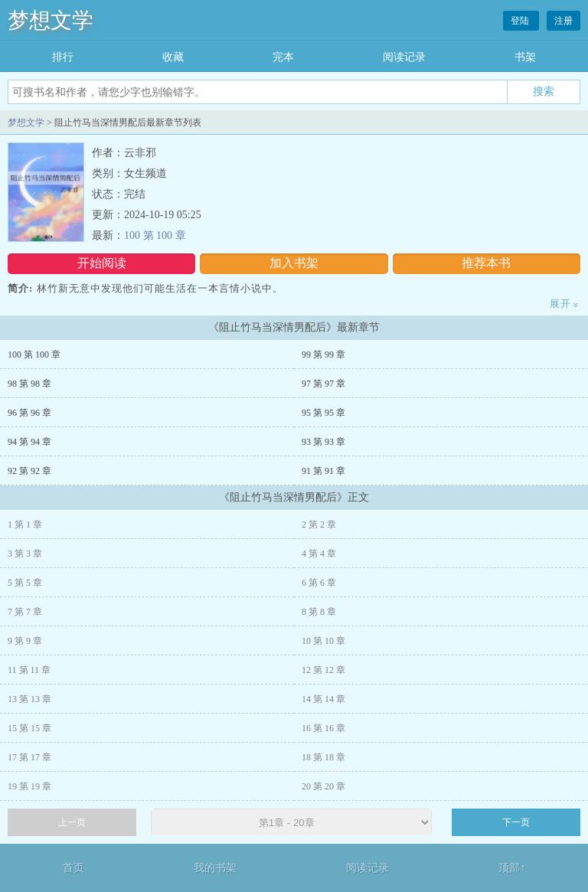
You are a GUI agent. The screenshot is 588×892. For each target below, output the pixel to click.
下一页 (516, 822)
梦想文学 (51, 20)
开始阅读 (102, 263)
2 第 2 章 (319, 524)
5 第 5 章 (25, 583)
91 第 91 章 (323, 471)
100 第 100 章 (155, 235)
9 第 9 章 (25, 641)
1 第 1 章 (25, 524)
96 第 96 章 (29, 413)
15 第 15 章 (29, 728)
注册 (563, 21)
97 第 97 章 (323, 384)
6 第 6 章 (319, 583)
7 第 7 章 (25, 612)
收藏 (173, 57)
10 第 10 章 (323, 641)
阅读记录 (404, 57)
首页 (73, 868)
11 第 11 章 (29, 670)
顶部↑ (512, 868)
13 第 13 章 (29, 699)
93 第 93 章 (323, 442)
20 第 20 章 (323, 786)
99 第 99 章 (323, 355)
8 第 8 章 (319, 612)
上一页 (72, 822)
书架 (525, 57)
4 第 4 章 (319, 554)
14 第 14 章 (323, 699)
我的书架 (215, 868)
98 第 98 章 (29, 384)
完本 (283, 57)
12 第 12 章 (323, 670)
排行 (63, 57)
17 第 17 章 (29, 757)
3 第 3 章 (25, 554)
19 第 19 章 (29, 786)
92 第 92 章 (29, 471)
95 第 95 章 (323, 413)
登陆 (521, 21)
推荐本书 (486, 263)
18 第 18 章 (323, 757)
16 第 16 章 (323, 728)
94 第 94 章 (29, 442)
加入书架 (294, 263)
